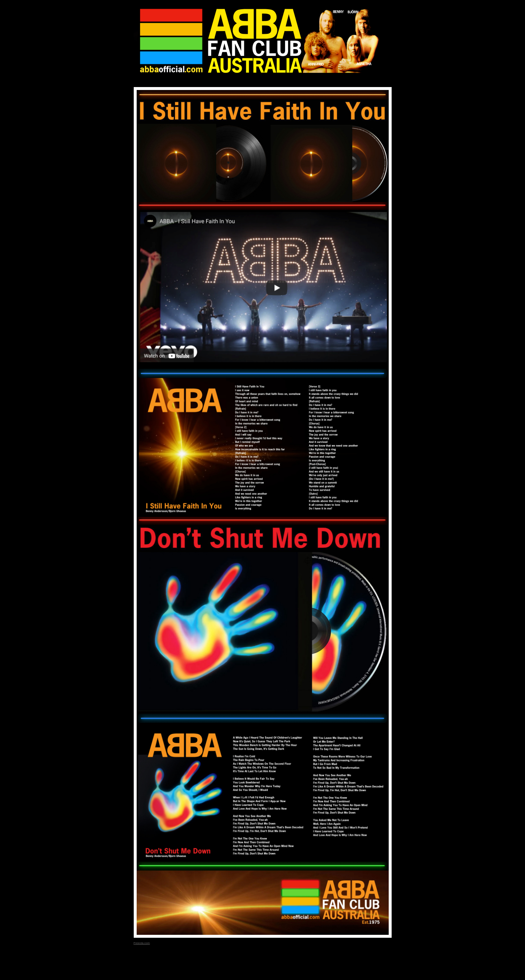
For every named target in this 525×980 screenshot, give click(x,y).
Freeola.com (142, 943)
